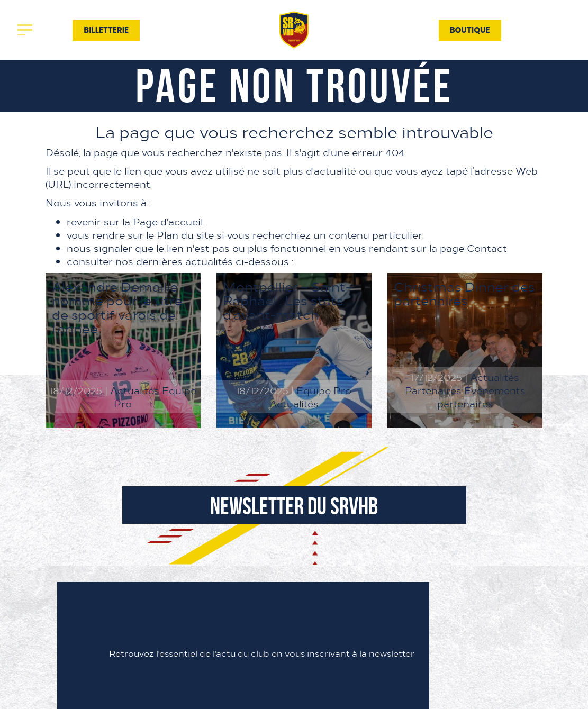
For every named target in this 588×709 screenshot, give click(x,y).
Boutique (470, 30)
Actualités (173, 29)
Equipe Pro (324, 390)
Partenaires (344, 29)
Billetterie (106, 30)
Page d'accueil (168, 221)
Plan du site (185, 235)
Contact (409, 29)
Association (243, 29)
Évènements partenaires (481, 397)
